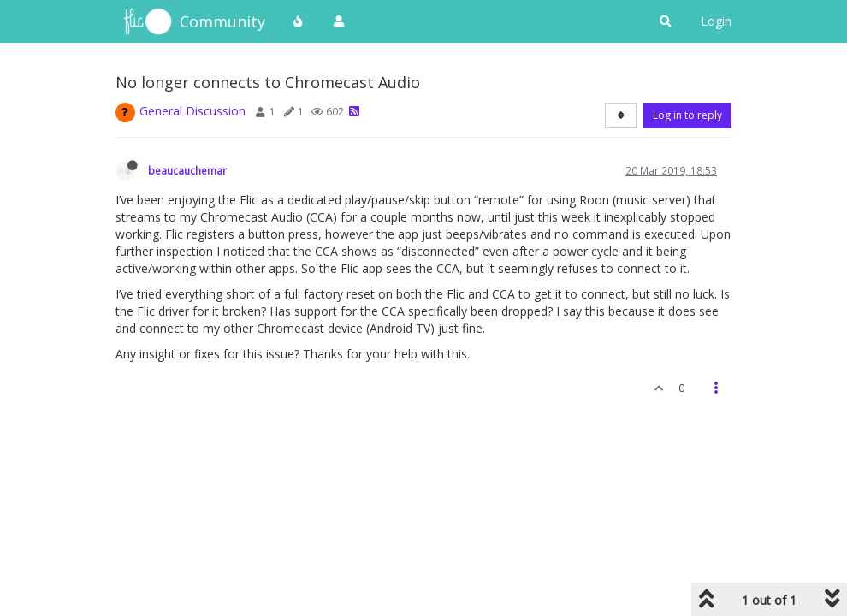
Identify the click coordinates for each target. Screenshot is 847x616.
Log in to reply (687, 115)
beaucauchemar (187, 170)
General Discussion (192, 111)
